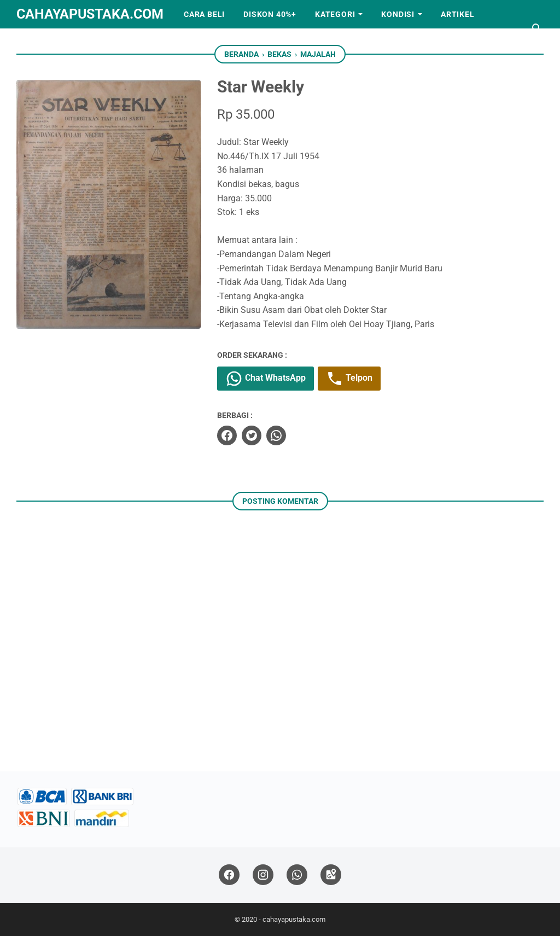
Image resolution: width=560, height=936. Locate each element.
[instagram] (263, 875)
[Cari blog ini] (537, 28)
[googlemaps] (331, 875)
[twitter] (252, 435)
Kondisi (398, 14)
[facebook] (227, 435)
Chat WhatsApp (266, 379)
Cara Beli (204, 14)
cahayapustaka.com (90, 14)
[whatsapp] (276, 435)
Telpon (349, 379)
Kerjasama (50, 43)
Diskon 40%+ (270, 14)
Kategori (335, 14)
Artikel (458, 14)
